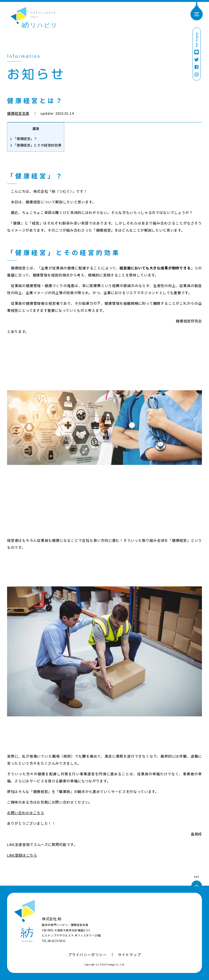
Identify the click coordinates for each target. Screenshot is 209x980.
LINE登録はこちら (22, 855)
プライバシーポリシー (87, 955)
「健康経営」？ (24, 139)
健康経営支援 (18, 113)
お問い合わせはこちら (26, 813)
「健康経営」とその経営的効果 (36, 145)
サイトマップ (130, 955)
